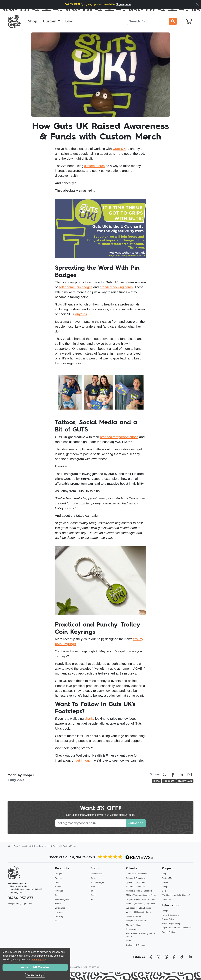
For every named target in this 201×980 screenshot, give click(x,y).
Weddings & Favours (135, 887)
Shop (164, 874)
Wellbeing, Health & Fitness (138, 908)
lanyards (81, 314)
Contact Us (167, 899)
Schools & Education (135, 878)
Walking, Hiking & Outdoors (138, 912)
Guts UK (119, 149)
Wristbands (60, 908)
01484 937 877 (20, 898)
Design (165, 887)
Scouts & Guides (134, 916)
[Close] (197, 4)
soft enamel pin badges (75, 287)
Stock (93, 878)
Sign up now (124, 4)
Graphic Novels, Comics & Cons (140, 899)
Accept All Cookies (35, 967)
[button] (52, 21)
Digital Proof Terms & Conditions (176, 928)
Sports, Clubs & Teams (136, 882)
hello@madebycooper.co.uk (20, 904)
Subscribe (136, 823)
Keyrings (59, 891)
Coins (58, 895)
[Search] (148, 21)
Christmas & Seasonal (136, 945)
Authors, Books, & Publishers (139, 891)
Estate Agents (132, 929)
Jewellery (59, 916)
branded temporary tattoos (119, 437)
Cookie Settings (169, 932)
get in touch (84, 760)
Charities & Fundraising (137, 874)
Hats (57, 921)
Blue (93, 891)
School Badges (97, 882)
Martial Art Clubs (133, 925)
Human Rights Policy (171, 923)
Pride (128, 941)
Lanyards (59, 912)
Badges (58, 874)
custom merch (94, 166)
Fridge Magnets (62, 899)
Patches (59, 878)
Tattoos (58, 887)
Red (92, 899)
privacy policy (39, 960)
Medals (58, 904)
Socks (58, 882)
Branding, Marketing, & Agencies (141, 904)
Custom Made (168, 878)
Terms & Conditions (170, 915)
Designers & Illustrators (136, 921)
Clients (165, 882)
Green (93, 895)
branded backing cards (116, 287)
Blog (16, 846)
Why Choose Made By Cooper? (176, 895)
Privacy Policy (168, 919)
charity (89, 719)
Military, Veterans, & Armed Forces (141, 895)
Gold (93, 887)
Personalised (96, 874)
